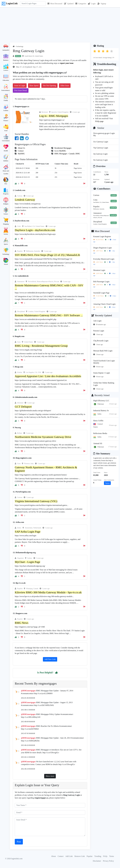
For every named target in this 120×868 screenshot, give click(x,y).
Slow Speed (34, 86)
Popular (90, 856)
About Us (21, 148)
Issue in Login (20, 86)
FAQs (105, 856)
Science (6, 214)
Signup (102, 4)
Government (6, 141)
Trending (98, 856)
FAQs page (99, 121)
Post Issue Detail (21, 90)
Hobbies (6, 161)
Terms (112, 856)
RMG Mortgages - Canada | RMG (67, 154)
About (53, 856)
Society (6, 234)
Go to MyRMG (60, 151)
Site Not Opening (49, 86)
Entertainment (6, 90)
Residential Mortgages (63, 148)
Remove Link (80, 856)
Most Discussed (55, 4)
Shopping (6, 224)
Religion (6, 204)
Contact (21, 151)
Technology (6, 254)
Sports (6, 244)
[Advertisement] (60, 25)
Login (92, 4)
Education (6, 80)
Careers (6, 70)
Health (6, 151)
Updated (69, 4)
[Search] (33, 4)
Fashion (6, 110)
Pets (6, 184)
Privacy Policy (108, 861)
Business (6, 60)
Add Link (69, 856)
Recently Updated (102, 315)
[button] (56, 673)
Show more (50, 776)
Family (6, 100)
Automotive (6, 50)
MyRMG (21, 154)
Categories (81, 4)
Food (6, 131)
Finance (6, 121)
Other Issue (65, 86)
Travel (6, 264)
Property (6, 194)
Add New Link (50, 659)
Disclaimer (97, 861)
